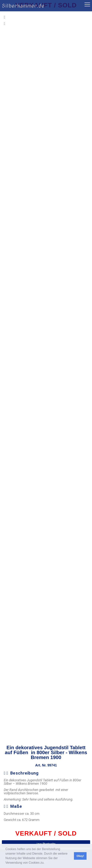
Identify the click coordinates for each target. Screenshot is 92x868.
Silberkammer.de (23, 6)
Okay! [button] (80, 856)
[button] (46, 863)
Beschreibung (25, 773)
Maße (16, 806)
